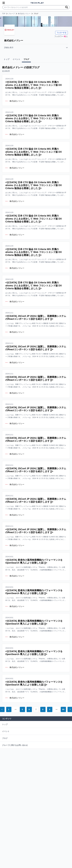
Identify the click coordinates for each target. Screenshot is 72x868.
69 (63, 709)
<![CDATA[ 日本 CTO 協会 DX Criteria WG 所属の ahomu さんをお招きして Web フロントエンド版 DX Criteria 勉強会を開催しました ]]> (34, 85)
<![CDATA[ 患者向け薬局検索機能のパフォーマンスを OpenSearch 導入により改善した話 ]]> (34, 561)
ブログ (5, 738)
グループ (12, 14)
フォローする (62, 33)
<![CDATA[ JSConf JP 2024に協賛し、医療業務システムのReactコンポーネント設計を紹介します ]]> (36, 318)
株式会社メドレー (24, 14)
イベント (6, 731)
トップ (5, 724)
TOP (4, 14)
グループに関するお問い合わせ (15, 745)
